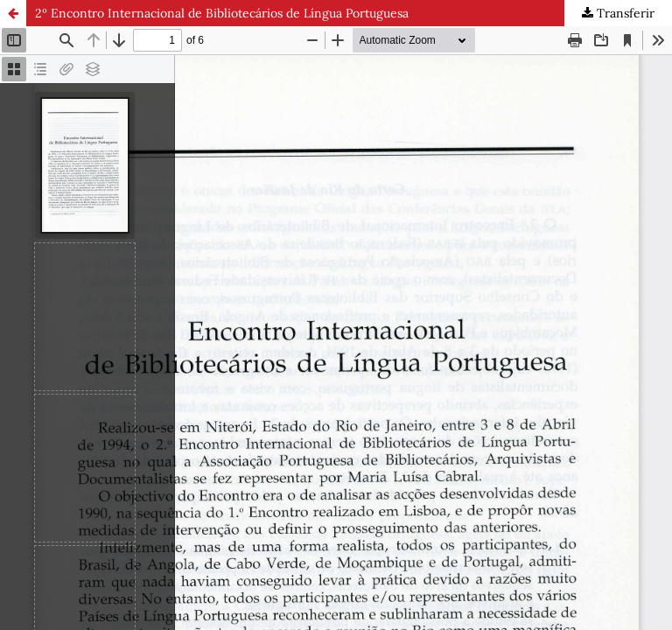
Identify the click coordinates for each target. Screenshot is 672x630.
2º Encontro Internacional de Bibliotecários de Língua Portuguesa (222, 13)
